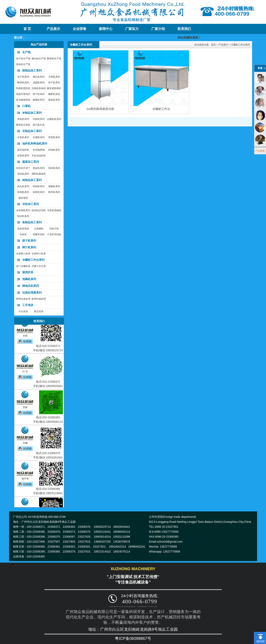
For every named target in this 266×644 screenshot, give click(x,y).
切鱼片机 (54, 229)
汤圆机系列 (39, 83)
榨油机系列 (54, 150)
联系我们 (184, 29)
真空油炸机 (23, 150)
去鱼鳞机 (39, 229)
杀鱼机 (23, 234)
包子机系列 (23, 77)
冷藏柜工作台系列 (33, 260)
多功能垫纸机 (23, 100)
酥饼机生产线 (54, 59)
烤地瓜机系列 (31, 286)
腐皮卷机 (23, 198)
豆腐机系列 (39, 137)
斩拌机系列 (54, 192)
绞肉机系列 (39, 186)
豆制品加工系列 (32, 131)
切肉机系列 (23, 192)
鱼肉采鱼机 (23, 229)
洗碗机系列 (29, 279)
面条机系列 (54, 100)
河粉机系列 (39, 119)
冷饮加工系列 (31, 204)
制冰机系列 (23, 216)
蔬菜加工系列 (31, 162)
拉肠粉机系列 (54, 119)
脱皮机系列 (39, 168)
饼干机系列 (39, 94)
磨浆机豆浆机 (23, 125)
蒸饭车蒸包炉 (23, 94)
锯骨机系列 (39, 192)
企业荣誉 (80, 29)
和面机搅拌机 (23, 88)
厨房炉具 (28, 272)
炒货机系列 (23, 156)
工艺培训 (28, 305)
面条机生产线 (23, 64)
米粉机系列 (23, 119)
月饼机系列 (54, 77)
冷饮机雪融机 (54, 210)
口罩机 (26, 106)
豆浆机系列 (23, 137)
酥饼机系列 (23, 83)
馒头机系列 (39, 77)
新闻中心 (106, 29)
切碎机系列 (54, 168)
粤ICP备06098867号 (133, 638)
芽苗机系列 (54, 137)
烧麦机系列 (39, 100)
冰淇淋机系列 (23, 210)
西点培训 (39, 311)
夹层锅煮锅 (39, 150)
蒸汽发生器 (39, 125)
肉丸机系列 (23, 186)
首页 (213, 45)
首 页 (27, 29)
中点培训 (23, 311)
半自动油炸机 (39, 156)
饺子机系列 (54, 83)
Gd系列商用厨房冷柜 (100, 109)
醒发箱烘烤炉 (54, 88)
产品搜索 (260, 151)
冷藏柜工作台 (161, 109)
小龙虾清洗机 (54, 234)
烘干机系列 (29, 241)
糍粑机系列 (54, 94)
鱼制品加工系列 (32, 222)
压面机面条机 (39, 88)
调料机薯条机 (39, 174)
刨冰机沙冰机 (39, 210)
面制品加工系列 (32, 70)
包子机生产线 (23, 59)
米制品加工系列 (32, 113)
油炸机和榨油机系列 (35, 143)
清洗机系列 (23, 174)
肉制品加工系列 (32, 180)
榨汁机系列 (29, 247)
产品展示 (53, 29)
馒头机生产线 (39, 59)
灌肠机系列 (54, 186)
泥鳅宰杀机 (39, 234)
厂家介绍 (158, 29)
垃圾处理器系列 (32, 293)
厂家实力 (132, 29)
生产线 (26, 52)
